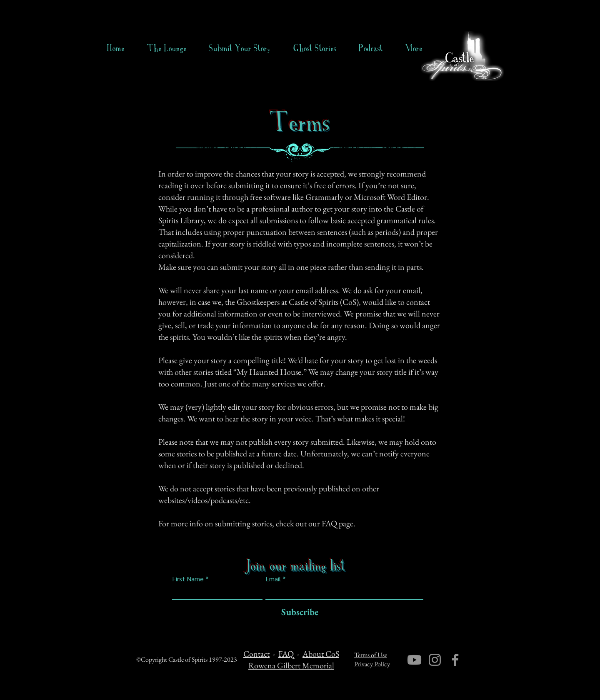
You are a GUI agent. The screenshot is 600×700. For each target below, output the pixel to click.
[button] (315, 48)
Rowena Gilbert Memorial (291, 665)
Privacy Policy (372, 664)
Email (273, 579)
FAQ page (337, 523)
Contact (256, 654)
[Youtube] (414, 660)
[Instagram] (435, 660)
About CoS (321, 654)
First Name (188, 579)
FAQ (286, 654)
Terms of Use (371, 655)
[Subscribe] (298, 612)
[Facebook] (455, 660)
